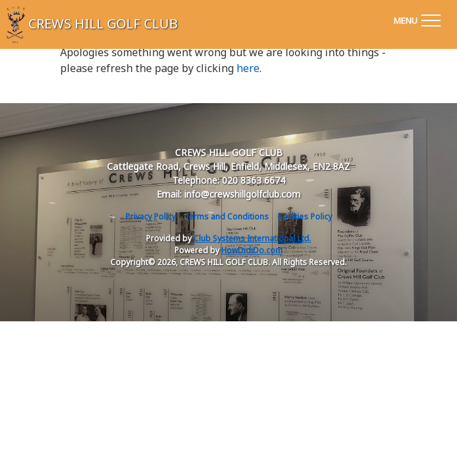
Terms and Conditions (227, 217)
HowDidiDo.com (252, 250)
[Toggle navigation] (417, 19)
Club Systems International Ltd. (252, 238)
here (248, 68)
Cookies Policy (305, 217)
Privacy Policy (151, 217)
